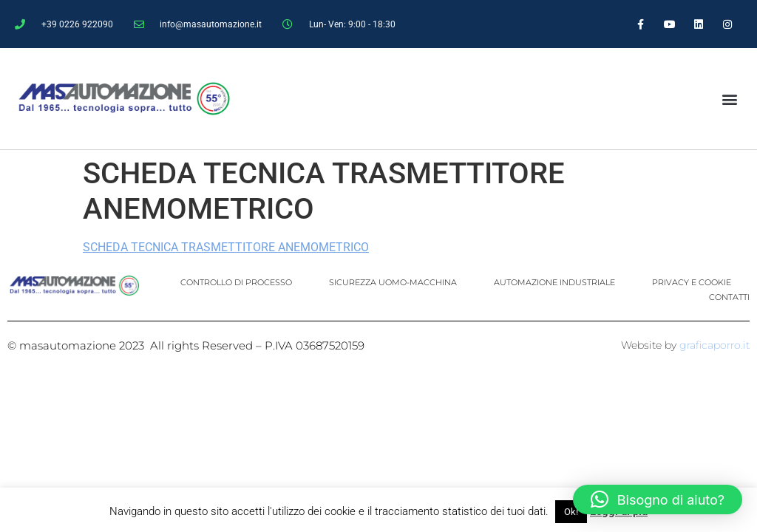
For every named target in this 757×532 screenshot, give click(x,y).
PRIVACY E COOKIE (692, 282)
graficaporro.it (714, 345)
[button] (729, 99)
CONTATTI (729, 297)
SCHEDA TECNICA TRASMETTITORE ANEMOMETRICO (226, 247)
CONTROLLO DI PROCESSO (236, 282)
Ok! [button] (571, 512)
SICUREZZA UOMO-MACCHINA (393, 282)
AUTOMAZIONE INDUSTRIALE (554, 282)
